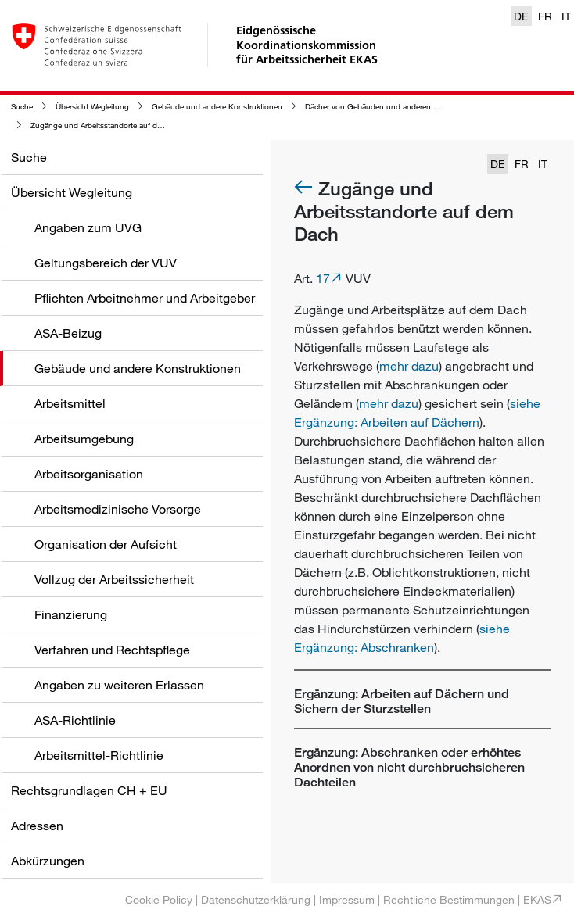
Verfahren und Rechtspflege (112, 650)
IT (566, 16)
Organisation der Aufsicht (106, 544)
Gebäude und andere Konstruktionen (217, 107)
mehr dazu (409, 366)
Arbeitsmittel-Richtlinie (99, 755)
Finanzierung (71, 614)
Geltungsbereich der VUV (106, 263)
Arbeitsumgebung (84, 439)
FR (545, 16)
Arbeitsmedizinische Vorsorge (118, 509)
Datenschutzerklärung (256, 899)
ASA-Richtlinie (75, 720)
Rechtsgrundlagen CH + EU (89, 790)
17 (323, 278)
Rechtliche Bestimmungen (449, 899)
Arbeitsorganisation (89, 474)
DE (521, 16)
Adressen (37, 826)
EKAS (537, 899)
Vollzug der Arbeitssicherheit (114, 579)
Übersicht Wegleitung (92, 107)
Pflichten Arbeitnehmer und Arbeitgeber (145, 298)
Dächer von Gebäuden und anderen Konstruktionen (396, 107)
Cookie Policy (159, 899)
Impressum (347, 899)
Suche (22, 107)
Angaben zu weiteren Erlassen (119, 685)
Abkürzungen (48, 861)
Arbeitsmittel (70, 403)
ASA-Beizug (68, 333)
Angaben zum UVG (88, 227)
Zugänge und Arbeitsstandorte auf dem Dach (109, 125)
